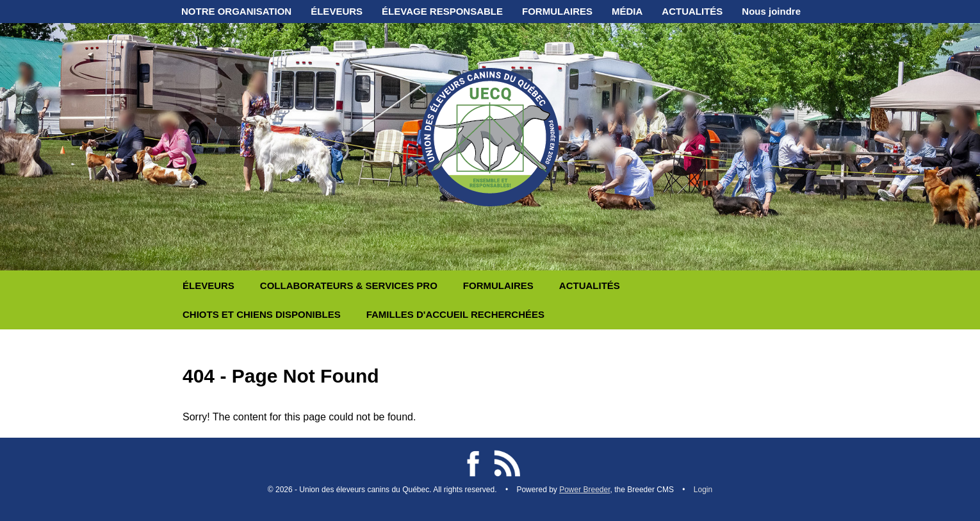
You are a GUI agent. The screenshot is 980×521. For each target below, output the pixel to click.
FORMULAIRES (557, 11)
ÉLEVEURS (337, 11)
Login (703, 490)
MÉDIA (627, 11)
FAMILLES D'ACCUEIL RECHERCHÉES (455, 314)
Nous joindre (771, 11)
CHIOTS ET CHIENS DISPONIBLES (262, 314)
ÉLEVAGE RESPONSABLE (442, 11)
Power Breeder (584, 490)
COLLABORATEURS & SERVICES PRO (349, 285)
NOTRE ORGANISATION (236, 11)
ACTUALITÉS (692, 11)
